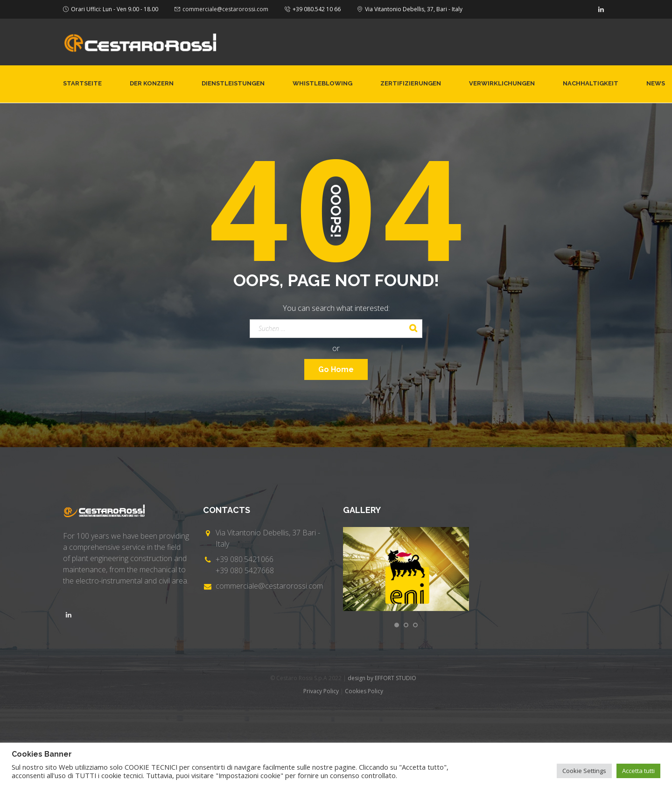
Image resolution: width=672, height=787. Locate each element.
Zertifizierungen (411, 83)
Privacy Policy (321, 691)
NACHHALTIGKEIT (591, 83)
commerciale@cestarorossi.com (225, 9)
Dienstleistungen (233, 83)
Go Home (336, 369)
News (656, 83)
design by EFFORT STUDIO (382, 678)
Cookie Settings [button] (584, 771)
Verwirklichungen (502, 83)
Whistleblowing (322, 83)
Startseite (82, 83)
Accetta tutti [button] (638, 771)
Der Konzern (152, 83)
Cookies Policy (364, 691)
